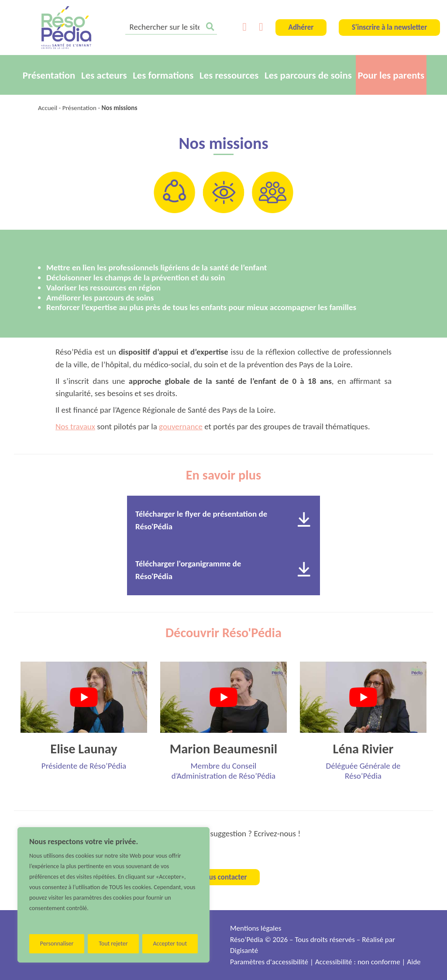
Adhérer (301, 27)
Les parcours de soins (308, 75)
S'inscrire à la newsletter (389, 27)
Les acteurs (104, 75)
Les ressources (229, 75)
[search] (171, 28)
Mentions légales (256, 928)
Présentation (49, 75)
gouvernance (181, 426)
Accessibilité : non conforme (358, 962)
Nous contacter (223, 877)
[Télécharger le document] (304, 520)
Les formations (163, 75)
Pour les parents (391, 75)
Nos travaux (75, 426)
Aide (414, 962)
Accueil (48, 108)
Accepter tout (170, 944)
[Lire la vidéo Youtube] (84, 697)
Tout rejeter (113, 944)
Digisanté (244, 951)
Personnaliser (57, 944)
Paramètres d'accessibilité (269, 962)
